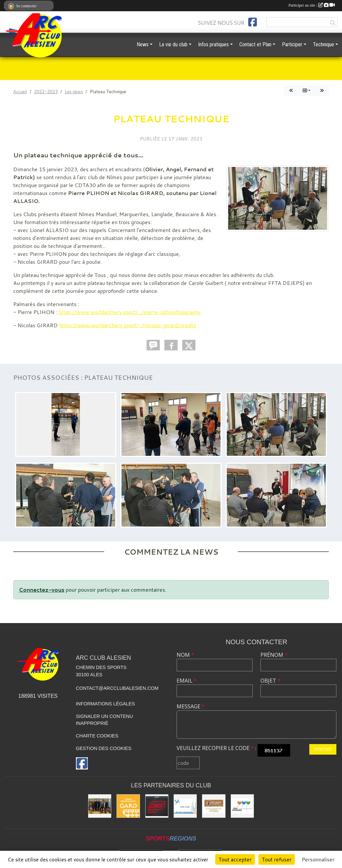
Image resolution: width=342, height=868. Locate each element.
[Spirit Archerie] (185, 806)
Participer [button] (292, 44)
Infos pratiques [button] (213, 44)
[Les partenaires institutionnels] (100, 806)
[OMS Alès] (157, 806)
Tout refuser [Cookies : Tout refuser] (277, 859)
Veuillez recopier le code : (216, 748)
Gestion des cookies (104, 748)
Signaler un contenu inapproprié (104, 720)
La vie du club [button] (173, 44)
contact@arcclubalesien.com (117, 688)
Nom (185, 655)
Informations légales (105, 704)
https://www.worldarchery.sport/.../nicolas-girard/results (128, 325)
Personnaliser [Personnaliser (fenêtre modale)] (318, 859)
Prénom (274, 655)
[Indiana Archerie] (214, 806)
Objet (271, 681)
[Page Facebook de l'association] (253, 22)
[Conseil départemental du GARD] (128, 806)
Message (191, 706)
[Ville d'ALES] (242, 806)
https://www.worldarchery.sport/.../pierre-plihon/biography (130, 312)
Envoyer (323, 749)
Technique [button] (324, 44)
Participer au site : (312, 5)
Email (187, 681)
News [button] (143, 44)
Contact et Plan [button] (255, 44)
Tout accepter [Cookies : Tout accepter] (235, 859)
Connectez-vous (42, 590)
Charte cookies (97, 736)
